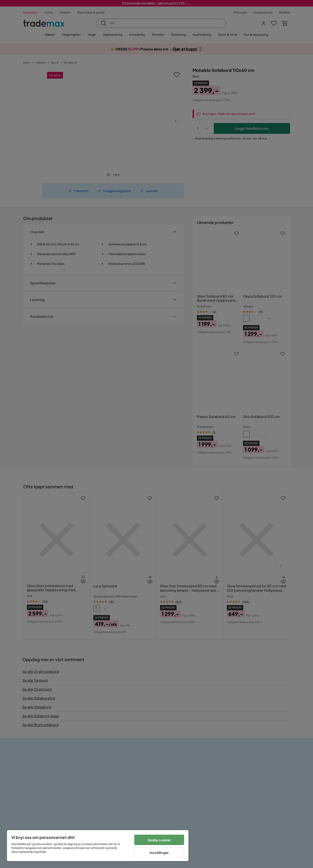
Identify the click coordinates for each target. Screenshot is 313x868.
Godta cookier (159, 840)
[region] (98, 846)
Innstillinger (159, 853)
